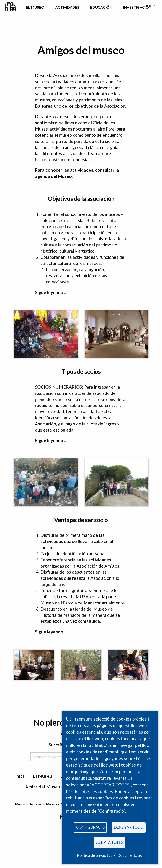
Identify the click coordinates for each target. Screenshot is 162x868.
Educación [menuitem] (101, 7)
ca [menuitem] (148, 5)
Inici (20, 776)
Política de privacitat (94, 855)
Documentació (130, 855)
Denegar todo (129, 826)
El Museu (42, 776)
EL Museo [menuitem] (35, 7)
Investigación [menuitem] (137, 7)
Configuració (90, 826)
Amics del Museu (43, 787)
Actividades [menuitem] (67, 7)
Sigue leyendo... (50, 292)
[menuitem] (13, 7)
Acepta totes (110, 842)
